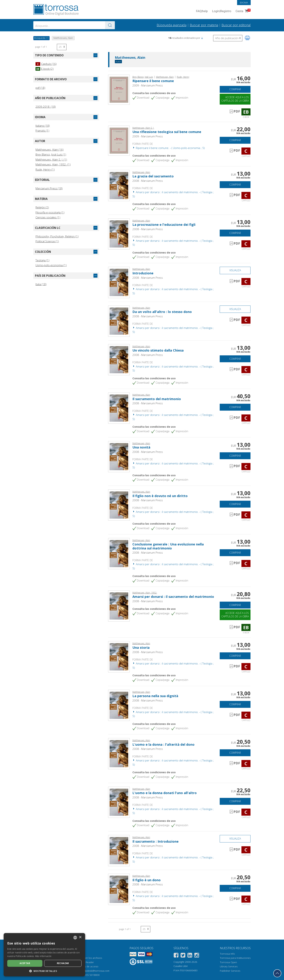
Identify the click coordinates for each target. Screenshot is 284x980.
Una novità (141, 447)
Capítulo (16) (46, 64)
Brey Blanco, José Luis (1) (51, 154)
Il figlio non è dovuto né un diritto (160, 496)
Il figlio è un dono (147, 880)
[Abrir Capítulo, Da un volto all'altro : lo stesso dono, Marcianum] (119, 321)
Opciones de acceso (87, 966)
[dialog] (44, 955)
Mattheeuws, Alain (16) (50, 150)
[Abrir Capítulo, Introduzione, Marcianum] (119, 282)
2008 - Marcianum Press (148, 181)
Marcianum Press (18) (49, 188)
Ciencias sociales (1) (48, 217)
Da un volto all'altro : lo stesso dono (162, 312)
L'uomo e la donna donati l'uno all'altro (165, 793)
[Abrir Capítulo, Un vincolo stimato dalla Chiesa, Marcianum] (119, 359)
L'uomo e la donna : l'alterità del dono (163, 744)
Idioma (244, 3)
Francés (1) (42, 130)
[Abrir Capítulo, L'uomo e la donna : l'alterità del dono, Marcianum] (119, 753)
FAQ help (202, 11)
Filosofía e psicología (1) (50, 212)
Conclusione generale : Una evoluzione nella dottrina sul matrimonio (168, 546)
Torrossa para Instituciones (235, 958)
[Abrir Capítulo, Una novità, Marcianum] (119, 456)
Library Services (229, 966)
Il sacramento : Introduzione (155, 841)
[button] (202, 38)
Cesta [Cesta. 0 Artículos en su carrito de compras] (243, 11)
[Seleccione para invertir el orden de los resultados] (228, 38)
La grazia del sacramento (153, 176)
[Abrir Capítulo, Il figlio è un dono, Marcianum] (119, 889)
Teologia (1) (42, 260)
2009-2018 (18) (46, 107)
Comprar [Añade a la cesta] (235, 89)
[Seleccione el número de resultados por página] (62, 47)
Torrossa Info (227, 954)
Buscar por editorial (236, 25)
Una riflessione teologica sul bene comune (167, 132)
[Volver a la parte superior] (277, 973)
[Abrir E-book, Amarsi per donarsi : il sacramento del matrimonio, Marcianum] (119, 606)
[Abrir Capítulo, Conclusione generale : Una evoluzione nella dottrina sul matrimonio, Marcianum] (119, 553)
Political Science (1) (47, 241)
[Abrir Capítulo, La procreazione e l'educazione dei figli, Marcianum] (119, 234)
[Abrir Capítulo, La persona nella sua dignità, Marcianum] (119, 705)
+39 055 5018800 (90, 975)
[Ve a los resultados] (110, 25)
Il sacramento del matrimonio (157, 399)
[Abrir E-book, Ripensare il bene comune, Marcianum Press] (119, 89)
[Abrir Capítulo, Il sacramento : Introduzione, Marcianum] (119, 850)
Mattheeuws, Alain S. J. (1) (51, 159)
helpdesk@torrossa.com (96, 971)
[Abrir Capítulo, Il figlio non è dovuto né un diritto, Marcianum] (119, 505)
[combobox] (74, 25)
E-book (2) (45, 69)
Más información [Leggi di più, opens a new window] (43, 956)
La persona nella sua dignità (155, 696)
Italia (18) (41, 284)
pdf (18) (40, 88)
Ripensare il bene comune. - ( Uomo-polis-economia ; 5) (169, 148)
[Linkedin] (190, 956)
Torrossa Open (228, 962)
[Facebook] (176, 956)
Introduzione (143, 273)
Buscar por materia (204, 25)
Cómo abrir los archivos (88, 958)
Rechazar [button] (63, 963)
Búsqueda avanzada (172, 25)
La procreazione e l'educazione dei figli (164, 225)
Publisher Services (230, 971)
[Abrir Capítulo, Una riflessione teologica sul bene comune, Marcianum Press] (119, 140)
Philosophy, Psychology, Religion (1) (57, 236)
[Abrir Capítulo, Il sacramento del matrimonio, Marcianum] (119, 408)
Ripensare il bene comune (153, 81)
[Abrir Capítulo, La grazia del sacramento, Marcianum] (119, 185)
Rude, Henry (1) (45, 169)
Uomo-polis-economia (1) (51, 265)
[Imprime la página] (247, 38)
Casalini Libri (181, 966)
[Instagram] (197, 956)
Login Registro (222, 11)
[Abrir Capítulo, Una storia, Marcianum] (119, 657)
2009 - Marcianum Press (148, 85)
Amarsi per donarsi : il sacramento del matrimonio (173, 597)
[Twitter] (183, 956)
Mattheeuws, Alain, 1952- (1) (53, 164)
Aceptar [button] (25, 963)
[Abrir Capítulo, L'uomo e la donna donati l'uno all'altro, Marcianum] (119, 802)
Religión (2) (42, 207)
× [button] (80, 937)
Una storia (141, 647)
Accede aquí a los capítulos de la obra (235, 99)
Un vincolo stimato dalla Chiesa (158, 350)
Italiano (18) (43, 126)
